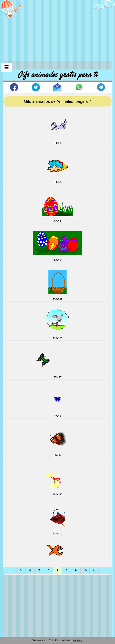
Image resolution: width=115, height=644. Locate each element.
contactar (78, 641)
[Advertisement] (59, 29)
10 (85, 570)
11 (94, 570)
